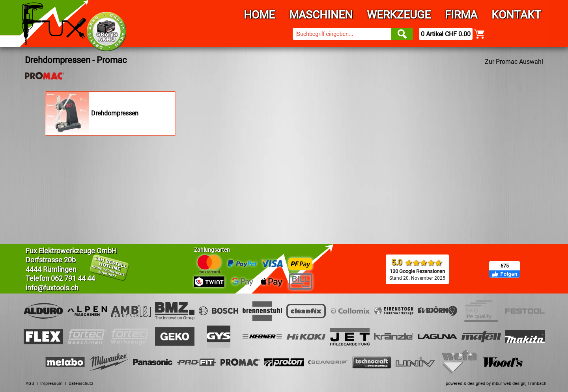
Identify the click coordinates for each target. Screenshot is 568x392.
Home (259, 15)
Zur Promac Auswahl (514, 62)
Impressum (51, 384)
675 (505, 266)
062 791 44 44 (73, 278)
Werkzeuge (399, 15)
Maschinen (321, 15)
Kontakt (516, 15)
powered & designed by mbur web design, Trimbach (496, 384)
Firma (461, 15)
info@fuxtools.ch (52, 288)
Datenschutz (81, 384)
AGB (30, 384)
